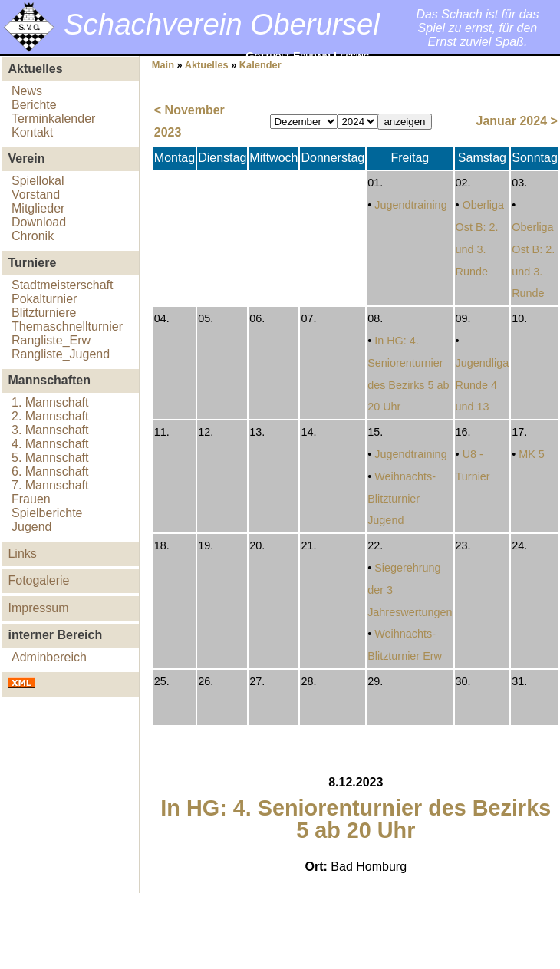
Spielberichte (47, 513)
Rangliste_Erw (51, 340)
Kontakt (32, 132)
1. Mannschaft (50, 402)
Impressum (38, 608)
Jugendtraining (410, 205)
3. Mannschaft (50, 430)
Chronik (33, 236)
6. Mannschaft (50, 471)
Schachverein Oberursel (222, 24)
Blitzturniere (44, 313)
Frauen (31, 499)
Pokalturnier (44, 299)
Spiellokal (38, 181)
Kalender (260, 65)
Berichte (34, 105)
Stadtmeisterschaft (63, 285)
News (27, 91)
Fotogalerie (38, 580)
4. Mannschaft (50, 444)
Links (22, 554)
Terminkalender (53, 119)
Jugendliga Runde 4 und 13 (483, 385)
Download (39, 222)
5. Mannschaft (50, 458)
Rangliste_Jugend (61, 354)
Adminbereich (49, 657)
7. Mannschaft (50, 485)
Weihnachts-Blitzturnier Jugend (402, 499)
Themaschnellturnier (67, 326)
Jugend (32, 527)
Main (163, 65)
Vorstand (36, 194)
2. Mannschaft (50, 416)
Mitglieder (38, 208)
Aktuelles (207, 65)
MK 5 (532, 454)
